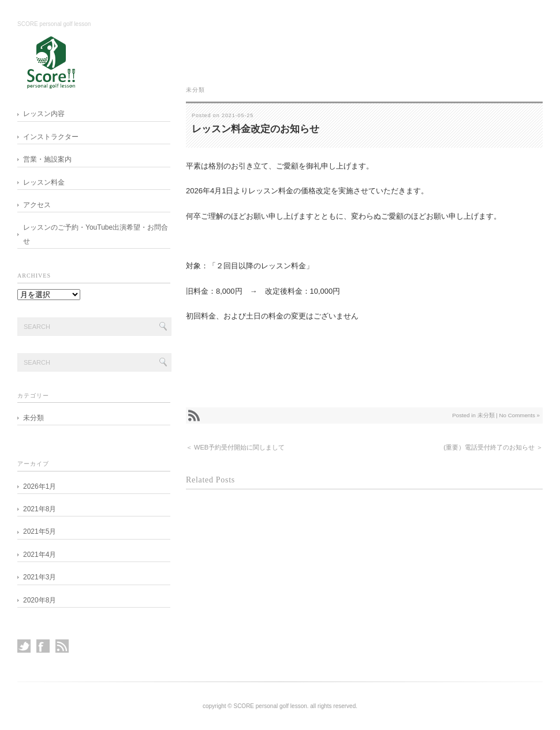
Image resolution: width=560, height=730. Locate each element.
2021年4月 (40, 555)
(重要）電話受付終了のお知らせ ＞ (493, 447)
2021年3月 (40, 577)
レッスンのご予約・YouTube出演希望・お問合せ (96, 234)
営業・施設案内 (47, 159)
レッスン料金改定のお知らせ (255, 129)
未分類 (195, 90)
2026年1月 (40, 486)
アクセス (37, 205)
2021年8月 (40, 509)
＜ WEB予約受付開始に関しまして (235, 447)
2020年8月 (40, 600)
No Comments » (520, 415)
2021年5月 (40, 531)
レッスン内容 (44, 114)
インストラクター (51, 137)
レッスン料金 (44, 182)
